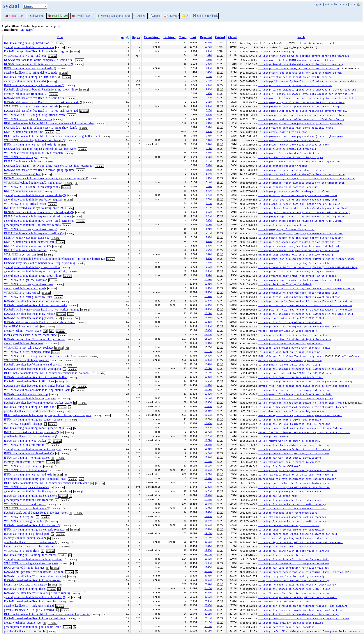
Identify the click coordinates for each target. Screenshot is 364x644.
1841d (208, 445)
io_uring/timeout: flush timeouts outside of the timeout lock (301, 183)
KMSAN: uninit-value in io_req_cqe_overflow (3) (34, 233)
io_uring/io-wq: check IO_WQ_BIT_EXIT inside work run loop (299, 68)
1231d (208, 284)
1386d (208, 377)
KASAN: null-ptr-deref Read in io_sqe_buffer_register (36, 51)
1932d (208, 530)
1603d (208, 424)
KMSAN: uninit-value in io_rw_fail (25, 250)
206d (209, 85)
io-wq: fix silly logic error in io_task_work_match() (296, 475)
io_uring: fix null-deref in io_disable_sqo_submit (294, 559)
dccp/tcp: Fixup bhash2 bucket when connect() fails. (295, 348)
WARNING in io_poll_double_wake (26, 470)
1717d (208, 398)
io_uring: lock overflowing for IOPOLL (285, 284)
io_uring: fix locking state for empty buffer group (294, 390)
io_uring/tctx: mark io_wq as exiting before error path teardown (304, 56)
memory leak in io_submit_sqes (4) (25, 288)
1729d (208, 492)
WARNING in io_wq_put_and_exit (25, 56)
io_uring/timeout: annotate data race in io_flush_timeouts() (301, 64)
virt (52, 331)
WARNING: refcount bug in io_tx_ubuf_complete (34, 153)
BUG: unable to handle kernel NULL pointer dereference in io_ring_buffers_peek (52, 136)
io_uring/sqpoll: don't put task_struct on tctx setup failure (301, 115)
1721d (208, 462)
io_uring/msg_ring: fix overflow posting (286, 229)
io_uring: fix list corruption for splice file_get (294, 568)
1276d (208, 352)
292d (209, 107)
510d (209, 162)
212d (209, 77)
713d (209, 233)
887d (209, 255)
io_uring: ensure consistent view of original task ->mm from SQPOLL (306, 572)
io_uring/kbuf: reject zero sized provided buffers (294, 145)
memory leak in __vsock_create (23, 331)
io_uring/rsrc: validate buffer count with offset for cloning (301, 119)
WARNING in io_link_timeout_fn (24, 445)
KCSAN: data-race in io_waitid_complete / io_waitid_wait (39, 60)
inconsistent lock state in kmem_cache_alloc (30, 335)
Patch (301, 37)
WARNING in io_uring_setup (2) (24, 521)
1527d (208, 314)
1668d (208, 415)
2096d (208, 606)
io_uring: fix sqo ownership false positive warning (294, 563)
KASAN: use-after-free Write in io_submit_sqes (32, 576)
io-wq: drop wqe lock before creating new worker (292, 411)
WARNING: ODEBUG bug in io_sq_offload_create (35, 115)
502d (209, 170)
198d (209, 94)
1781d (208, 496)
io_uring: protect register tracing (283, 166)
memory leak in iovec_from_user (24, 343)
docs (352, 4)
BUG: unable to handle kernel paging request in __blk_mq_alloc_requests (48, 415)
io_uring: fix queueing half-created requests (290, 492)
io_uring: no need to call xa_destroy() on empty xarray (297, 585)
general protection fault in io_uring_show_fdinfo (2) (35, 195)
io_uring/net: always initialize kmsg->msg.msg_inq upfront (299, 162)
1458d (208, 382)
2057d (208, 585)
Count (183, 37)
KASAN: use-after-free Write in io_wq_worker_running (37, 593)
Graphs (154, 16)
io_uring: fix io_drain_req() (278, 496)
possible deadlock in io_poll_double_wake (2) (31, 542)
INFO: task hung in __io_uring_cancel (27, 458)
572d (209, 195)
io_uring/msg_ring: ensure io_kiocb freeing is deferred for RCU (303, 111)
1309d (208, 360)
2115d (208, 618)
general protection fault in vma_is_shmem (29, 47)
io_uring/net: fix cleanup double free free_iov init (295, 394)
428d (209, 153)
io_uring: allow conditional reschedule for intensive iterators (303, 407)
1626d (208, 411)
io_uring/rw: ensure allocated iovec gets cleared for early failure (306, 94)
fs (52, 43)
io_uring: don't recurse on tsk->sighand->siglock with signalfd (303, 606)
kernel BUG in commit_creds (21, 326)
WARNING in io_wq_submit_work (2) (27, 508)
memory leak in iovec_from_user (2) (26, 94)
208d (209, 90)
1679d (208, 441)
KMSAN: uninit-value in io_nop (23, 191)
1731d (208, 500)
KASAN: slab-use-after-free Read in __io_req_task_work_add (41, 111)
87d (210, 56)
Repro (136, 37)
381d (209, 123)
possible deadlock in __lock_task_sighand (29, 606)
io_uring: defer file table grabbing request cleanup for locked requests (309, 631)
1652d (208, 428)
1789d (208, 479)
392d (209, 128)
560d (209, 166)
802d (209, 242)
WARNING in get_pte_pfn (20, 254)
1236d (208, 310)
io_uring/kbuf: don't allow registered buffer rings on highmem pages (306, 259)
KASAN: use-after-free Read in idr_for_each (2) (33, 525)
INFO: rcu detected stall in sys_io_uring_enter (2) (33, 208)
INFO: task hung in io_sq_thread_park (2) (29, 453)
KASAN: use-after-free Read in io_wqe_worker (32, 580)
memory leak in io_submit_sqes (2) (25, 538)
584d (209, 145)
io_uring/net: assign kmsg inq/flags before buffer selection (301, 233)
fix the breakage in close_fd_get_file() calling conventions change (306, 382)
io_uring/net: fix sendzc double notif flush (289, 140)
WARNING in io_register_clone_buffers (28, 119)
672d (209, 217)
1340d (208, 394)
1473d (208, 390)
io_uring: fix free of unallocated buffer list (291, 377)
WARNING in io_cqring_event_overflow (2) (31, 229)
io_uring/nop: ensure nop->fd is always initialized (294, 191)
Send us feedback (205, 16)
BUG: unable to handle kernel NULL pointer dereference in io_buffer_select (49, 123)
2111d (208, 627)
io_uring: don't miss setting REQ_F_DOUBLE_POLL (291, 318)
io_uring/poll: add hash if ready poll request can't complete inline (306, 288)
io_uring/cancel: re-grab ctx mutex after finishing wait (298, 293)
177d (209, 81)
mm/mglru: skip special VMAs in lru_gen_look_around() (296, 255)
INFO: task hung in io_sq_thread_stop (27, 43)
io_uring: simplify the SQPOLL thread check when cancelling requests (306, 178)
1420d (208, 318)
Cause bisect (152, 37)
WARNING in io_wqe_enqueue (23, 466)
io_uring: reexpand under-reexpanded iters (288, 513)
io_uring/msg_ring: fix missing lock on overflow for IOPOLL (300, 280)
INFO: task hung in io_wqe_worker (25, 441)
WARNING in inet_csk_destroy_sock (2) (28, 348)
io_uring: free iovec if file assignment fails (291, 343)
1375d (208, 47)
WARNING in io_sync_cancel (22, 293)
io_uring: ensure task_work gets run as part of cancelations (301, 428)
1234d (208, 288)
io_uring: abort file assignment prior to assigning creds (299, 327)
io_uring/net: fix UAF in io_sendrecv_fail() (289, 365)
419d (209, 149)
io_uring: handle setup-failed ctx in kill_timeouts (294, 449)
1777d (208, 453)
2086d (208, 43)
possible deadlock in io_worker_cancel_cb (29, 411)
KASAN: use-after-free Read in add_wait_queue (33, 369)
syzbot (11, 6)
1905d (208, 517)
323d (209, 111)
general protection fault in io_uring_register (30, 398)
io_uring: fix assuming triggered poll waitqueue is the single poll (306, 314)
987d (209, 263)
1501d (208, 343)
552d (209, 191)
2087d (208, 593)
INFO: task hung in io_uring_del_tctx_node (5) (32, 77)
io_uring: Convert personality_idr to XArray (289, 525)
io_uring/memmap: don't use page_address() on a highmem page (301, 123)
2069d (208, 580)
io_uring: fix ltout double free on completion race (294, 445)
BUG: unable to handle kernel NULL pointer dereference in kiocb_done (46, 483)
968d (209, 259)
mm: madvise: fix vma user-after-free (284, 602)
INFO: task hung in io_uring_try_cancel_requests (33, 419)
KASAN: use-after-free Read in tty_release (29, 314)
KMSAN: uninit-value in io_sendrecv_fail (29, 242)
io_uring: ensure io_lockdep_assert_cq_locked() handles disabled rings (308, 267)
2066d (208, 542)
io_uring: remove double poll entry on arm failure (294, 453)
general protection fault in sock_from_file (29, 500)
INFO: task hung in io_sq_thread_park (27, 534)
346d (209, 119)
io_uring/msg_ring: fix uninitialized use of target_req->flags (302, 217)
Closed (232, 37)
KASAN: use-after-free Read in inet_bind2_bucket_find (37, 386)
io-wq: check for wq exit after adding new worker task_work (300, 403)
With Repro (26, 30)
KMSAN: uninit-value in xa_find (24, 132)
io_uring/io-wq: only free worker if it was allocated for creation (305, 301)
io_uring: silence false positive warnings (288, 187)
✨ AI (186, 16)
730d (209, 238)
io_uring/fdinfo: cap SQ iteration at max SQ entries (295, 77)
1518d (208, 339)
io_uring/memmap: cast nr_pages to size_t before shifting (299, 107)
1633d (208, 403)
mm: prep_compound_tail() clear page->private (290, 360)
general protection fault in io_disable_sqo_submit (33, 559)
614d (209, 204)
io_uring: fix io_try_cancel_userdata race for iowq (294, 487)
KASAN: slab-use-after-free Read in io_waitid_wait (35, 98)
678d (209, 225)
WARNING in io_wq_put (19, 517)
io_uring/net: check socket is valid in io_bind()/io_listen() (301, 221)
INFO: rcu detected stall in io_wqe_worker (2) (31, 432)
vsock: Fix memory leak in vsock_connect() (288, 331)
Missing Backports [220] (114, 16)
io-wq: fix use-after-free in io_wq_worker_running (294, 580)
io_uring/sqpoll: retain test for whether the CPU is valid (299, 204)
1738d (208, 487)
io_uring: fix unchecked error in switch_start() (292, 504)
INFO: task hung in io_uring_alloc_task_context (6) (35, 85)
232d (209, 98)
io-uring (60, 43)
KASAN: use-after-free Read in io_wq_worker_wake (36, 305)
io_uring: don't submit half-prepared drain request (294, 483)
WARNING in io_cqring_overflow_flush (28, 297)
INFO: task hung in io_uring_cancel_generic (30, 496)
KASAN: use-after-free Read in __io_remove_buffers (36, 377)
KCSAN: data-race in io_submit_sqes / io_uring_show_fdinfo (41, 128)
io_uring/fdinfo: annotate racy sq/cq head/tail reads (296, 128)
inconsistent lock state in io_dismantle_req (29, 546)
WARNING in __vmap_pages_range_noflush (31, 106)
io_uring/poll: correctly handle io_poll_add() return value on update (307, 81)
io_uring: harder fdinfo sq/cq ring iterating (290, 420)
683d (209, 221)
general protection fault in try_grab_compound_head (35, 479)
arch (54, 360)
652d (209, 212)
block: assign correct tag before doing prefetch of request (300, 415)
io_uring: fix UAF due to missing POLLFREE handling (294, 424)
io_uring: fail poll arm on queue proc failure (291, 623)
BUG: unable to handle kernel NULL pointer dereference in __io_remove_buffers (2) (54, 259)
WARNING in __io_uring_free (22, 174)
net (58, 132)
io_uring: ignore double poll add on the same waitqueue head (301, 542)
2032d (208, 572)
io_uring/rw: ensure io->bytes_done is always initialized (299, 246)
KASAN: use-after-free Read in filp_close (29, 381)
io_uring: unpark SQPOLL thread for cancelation (291, 530)
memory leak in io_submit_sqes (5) (25, 81)
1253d (208, 293)
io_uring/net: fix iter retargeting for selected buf (295, 263)
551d (209, 157)
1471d (208, 373)
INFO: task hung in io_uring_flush (24, 589)
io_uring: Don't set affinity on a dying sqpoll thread (296, 272)
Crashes (139, 16)
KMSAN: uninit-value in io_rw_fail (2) (27, 246)
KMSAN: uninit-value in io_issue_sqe (27, 238)
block (107, 415)
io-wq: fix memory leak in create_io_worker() (290, 462)
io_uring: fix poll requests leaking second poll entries (298, 470)
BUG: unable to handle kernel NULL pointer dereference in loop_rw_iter (47, 614)
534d (209, 178)
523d (209, 187)
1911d (208, 538)
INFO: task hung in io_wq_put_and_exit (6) (30, 68)
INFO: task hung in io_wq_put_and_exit (28, 474)
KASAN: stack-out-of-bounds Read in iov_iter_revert (36, 513)
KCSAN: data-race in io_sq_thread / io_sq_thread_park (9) (39, 212)
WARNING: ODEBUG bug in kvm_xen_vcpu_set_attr (37, 356)
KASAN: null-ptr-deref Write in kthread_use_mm (33, 572)
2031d (208, 576)
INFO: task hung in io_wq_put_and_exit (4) (30, 144)
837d (209, 246)
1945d (208, 563)
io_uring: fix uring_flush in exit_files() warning (294, 551)
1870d (208, 437)
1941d (208, 547)
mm (69, 47)
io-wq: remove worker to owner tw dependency (289, 441)
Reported (206, 37)
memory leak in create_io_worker (24, 462)
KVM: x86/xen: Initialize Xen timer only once (290, 356)
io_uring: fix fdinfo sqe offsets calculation (290, 322)
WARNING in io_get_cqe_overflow (25, 280)
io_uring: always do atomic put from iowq (287, 149)
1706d (208, 407)
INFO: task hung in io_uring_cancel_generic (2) (32, 428)
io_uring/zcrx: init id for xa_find (283, 132)
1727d (208, 483)
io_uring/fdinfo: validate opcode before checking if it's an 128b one (307, 90)
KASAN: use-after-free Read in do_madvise (30, 601)
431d (209, 140)
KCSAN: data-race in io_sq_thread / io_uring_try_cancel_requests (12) (46, 178)
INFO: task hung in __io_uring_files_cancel (30, 555)
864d (209, 250)
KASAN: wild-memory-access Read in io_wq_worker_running (41, 309)
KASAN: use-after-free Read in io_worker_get (32, 301)
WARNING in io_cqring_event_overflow (29, 284)
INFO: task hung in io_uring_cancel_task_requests (34, 529)
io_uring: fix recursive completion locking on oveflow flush (301, 610)
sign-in (318, 4)
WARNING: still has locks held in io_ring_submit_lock (37, 390)
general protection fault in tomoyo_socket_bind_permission (39, 221)
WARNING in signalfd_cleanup (23, 424)
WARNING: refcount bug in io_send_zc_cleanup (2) (35, 140)
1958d (208, 551)
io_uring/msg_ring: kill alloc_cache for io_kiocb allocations (301, 102)
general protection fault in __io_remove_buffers (32, 225)
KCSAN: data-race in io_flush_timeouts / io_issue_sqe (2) (38, 64)
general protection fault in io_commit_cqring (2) (33, 449)
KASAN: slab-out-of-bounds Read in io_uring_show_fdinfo (40, 322)
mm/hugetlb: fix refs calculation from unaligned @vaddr (297, 479)
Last (193, 37)
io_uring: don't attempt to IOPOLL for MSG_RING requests (298, 373)
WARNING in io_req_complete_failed (27, 352)
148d (209, 73)
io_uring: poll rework (273, 437)
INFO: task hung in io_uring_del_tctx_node (30, 407)
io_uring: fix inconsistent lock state (285, 547)
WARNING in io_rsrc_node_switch (25, 504)
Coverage (171, 16)
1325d (208, 322)
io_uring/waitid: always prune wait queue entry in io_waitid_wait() (306, 98)
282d (209, 68)
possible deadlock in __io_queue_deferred (29, 610)
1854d (208, 504)
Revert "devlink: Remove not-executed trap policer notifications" (304, 432)
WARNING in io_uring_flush (22, 551)
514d (209, 183)
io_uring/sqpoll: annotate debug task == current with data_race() (304, 212)
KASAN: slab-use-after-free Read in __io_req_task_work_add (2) (43, 102)
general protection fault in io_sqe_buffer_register (33, 199)
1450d (208, 386)
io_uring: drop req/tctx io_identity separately (291, 576)
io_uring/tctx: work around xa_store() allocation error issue (301, 174)
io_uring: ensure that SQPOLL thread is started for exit (298, 534)
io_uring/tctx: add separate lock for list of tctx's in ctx (300, 73)
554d (209, 174)
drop (58, 26)
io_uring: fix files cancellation (281, 555)
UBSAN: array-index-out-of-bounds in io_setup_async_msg (40, 263)
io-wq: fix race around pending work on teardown (292, 517)
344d (209, 115)
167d (209, 60)
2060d (208, 525)
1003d (208, 272)
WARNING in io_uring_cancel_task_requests (31, 563)
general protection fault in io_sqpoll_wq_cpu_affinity (36, 271)
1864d (208, 458)
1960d (208, 559)
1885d (208, 449)
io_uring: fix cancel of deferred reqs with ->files (294, 589)
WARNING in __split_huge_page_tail (27, 360)
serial (71, 314)
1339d (208, 335)
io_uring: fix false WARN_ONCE (279, 466)
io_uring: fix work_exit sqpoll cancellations (290, 458)
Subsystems (36, 16)
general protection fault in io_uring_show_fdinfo (33, 276)
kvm (74, 356)
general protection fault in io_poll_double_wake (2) (35, 597)
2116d (208, 589)
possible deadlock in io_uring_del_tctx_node (31, 73)
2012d (208, 555)
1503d (208, 327)
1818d (208, 466)
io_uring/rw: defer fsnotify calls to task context (294, 335)
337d (209, 64)
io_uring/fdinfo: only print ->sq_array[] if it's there (297, 276)
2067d (208, 597)
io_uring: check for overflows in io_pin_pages (291, 157)
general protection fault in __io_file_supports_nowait (35, 491)
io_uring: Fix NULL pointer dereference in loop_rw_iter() (299, 614)
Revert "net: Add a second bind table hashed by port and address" (304, 386)
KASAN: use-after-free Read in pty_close (29, 318)
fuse (77, 318)
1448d (208, 356)
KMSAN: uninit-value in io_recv (24, 161)
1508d (208, 331)
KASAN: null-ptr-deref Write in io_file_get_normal (35, 339)
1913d (208, 534)
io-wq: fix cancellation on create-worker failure (293, 508)
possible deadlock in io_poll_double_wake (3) (31, 436)
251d (209, 102)
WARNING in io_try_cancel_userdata (26, 487)
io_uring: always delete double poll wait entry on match (298, 597)
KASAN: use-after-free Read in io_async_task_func (35, 618)
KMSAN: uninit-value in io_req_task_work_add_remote (37, 216)
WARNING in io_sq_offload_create (25, 204)
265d (209, 52)
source (344, 4)
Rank (122, 38)
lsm (43, 327)
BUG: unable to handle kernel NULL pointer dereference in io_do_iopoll (47, 373)
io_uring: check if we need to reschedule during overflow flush (303, 208)
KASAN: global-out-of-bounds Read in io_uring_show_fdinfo (41, 89)
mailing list (331, 4)
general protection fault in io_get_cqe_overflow (32, 267)
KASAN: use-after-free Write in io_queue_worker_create (38, 403)
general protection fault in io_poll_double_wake (32, 627)
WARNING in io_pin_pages (21, 157)
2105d (208, 602)
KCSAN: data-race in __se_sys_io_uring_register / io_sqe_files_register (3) (49, 166)
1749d (208, 513)
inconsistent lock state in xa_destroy (25, 584)
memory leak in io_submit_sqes (23, 623)
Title (60, 37)
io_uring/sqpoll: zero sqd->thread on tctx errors (293, 170)
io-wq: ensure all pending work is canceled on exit (294, 538)
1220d (208, 280)
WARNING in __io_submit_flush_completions (32, 187)
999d (209, 276)
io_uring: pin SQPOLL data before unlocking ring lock (296, 398)
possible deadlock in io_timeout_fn (25, 631)
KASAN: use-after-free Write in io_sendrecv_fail (33, 364)
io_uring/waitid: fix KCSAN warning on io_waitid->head (296, 60)
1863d (208, 470)
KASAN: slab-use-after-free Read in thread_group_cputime (39, 170)
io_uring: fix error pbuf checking (282, 225)
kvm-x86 (83, 356)
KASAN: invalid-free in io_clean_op (26, 394)
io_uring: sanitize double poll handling (286, 627)
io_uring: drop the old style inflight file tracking (295, 339)
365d (209, 132)
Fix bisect (169, 37)
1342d (208, 365)
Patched (220, 37)
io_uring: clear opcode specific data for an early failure (299, 242)
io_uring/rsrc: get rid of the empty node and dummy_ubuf (298, 195)
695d (209, 229)
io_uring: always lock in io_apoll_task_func (289, 352)
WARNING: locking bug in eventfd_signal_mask (33, 183)
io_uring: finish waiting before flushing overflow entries (299, 297)
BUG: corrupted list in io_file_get (24, 568)
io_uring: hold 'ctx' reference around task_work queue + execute (304, 618)
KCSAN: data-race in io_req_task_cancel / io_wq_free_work (40, 149)
